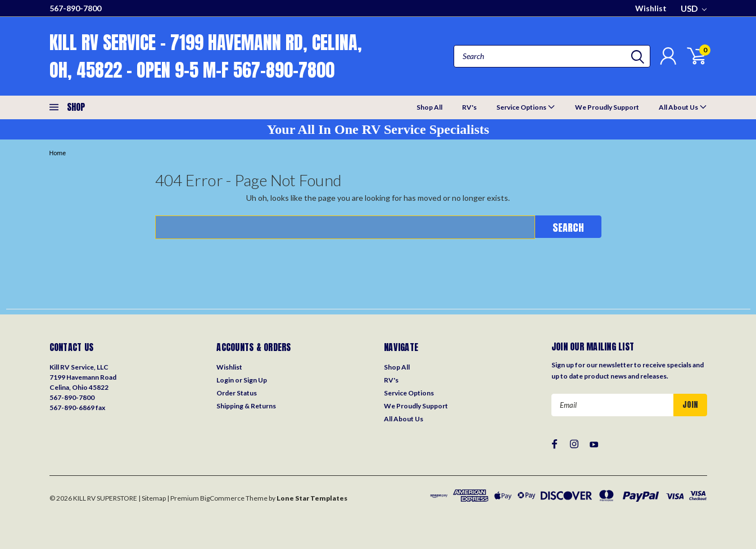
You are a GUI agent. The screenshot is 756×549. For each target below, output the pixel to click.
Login (225, 380)
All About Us (683, 107)
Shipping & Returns (246, 406)
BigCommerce (222, 498)
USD (694, 8)
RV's (469, 107)
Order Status (237, 393)
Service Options (526, 107)
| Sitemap (152, 498)
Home (58, 153)
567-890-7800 (75, 8)
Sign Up (255, 380)
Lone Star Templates (312, 498)
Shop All (429, 107)
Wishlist (651, 8)
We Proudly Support (607, 107)
